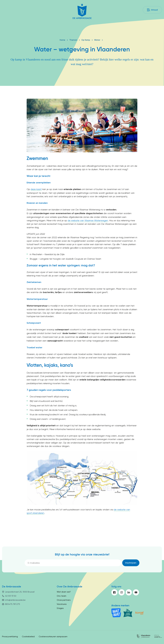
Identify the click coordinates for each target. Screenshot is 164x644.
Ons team (61, 596)
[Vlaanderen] (143, 637)
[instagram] (122, 592)
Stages (60, 608)
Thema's (73, 40)
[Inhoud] (152, 10)
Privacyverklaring (10, 637)
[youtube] (136, 592)
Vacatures (62, 604)
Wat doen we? (64, 592)
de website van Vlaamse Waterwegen (88, 220)
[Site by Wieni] (158, 637)
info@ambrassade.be (15, 600)
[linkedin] (129, 592)
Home (62, 40)
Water (97, 40)
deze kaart (36, 189)
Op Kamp (86, 40)
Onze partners (64, 600)
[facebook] (114, 592)
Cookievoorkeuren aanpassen (53, 637)
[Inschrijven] (131, 563)
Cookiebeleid (28, 637)
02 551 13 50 (11, 596)
